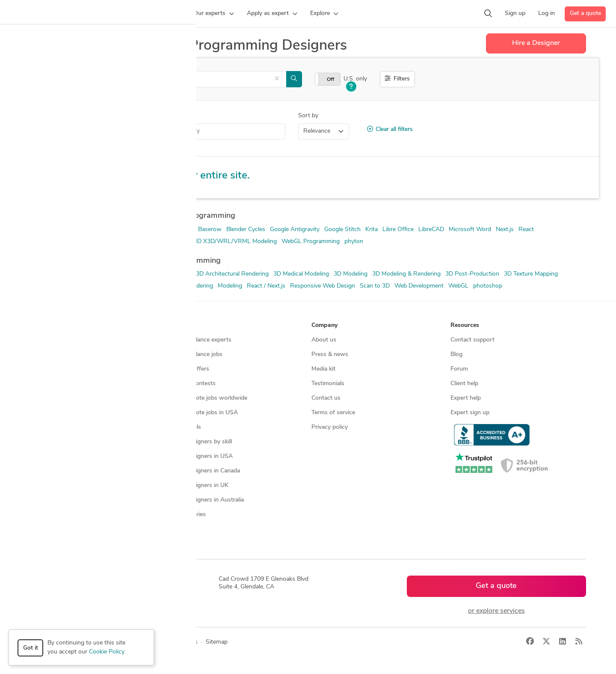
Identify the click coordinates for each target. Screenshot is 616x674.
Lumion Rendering (188, 286)
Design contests (55, 369)
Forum (459, 369)
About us (324, 340)
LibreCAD (431, 230)
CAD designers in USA (203, 456)
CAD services (52, 384)
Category (42, 116)
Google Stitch (342, 230)
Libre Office (398, 230)
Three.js (166, 242)
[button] (165, 14)
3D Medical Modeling (301, 274)
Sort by (308, 116)
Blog (456, 355)
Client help (464, 384)
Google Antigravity (295, 230)
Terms (190, 642)
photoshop (488, 286)
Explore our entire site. (197, 176)
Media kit (323, 369)
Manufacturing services (65, 427)
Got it (31, 648)
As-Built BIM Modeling (92, 286)
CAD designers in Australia (208, 500)
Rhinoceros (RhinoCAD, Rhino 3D (76, 242)
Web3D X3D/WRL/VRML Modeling (229, 242)
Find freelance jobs (197, 355)
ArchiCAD (44, 286)
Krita (372, 230)
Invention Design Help (77, 131)
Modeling (230, 286)
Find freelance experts (202, 340)
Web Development (419, 286)
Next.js (505, 230)
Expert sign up (470, 413)
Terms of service (333, 413)
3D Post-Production (472, 274)
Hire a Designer (536, 43)
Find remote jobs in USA (205, 413)
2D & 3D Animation (56, 274)
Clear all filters (390, 129)
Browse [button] (183, 325)
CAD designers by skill (202, 442)
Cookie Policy (107, 652)
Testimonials (328, 384)
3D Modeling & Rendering (406, 274)
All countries (189, 515)
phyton (354, 242)
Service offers (191, 369)
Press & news (330, 355)
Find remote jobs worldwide (210, 398)
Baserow (210, 230)
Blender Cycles (246, 230)
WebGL (458, 286)
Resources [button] (465, 325)
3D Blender (45, 230)
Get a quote (585, 13)
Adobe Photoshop (139, 230)
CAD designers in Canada (206, 471)
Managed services (58, 355)
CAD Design (143, 286)
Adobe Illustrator (87, 230)
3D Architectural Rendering (232, 274)
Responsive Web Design (323, 286)
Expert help (466, 398)
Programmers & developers (70, 413)
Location (139, 116)
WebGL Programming (311, 242)
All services (49, 442)
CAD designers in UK (200, 485)
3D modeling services (62, 398)
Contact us (326, 398)
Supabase (138, 242)
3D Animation (173, 274)
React (526, 230)
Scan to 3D (375, 286)
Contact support (472, 340)
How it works (52, 340)
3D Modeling (351, 274)
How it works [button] (53, 325)
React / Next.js (266, 286)
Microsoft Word (470, 230)
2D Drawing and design (118, 274)
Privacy (164, 642)
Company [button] (324, 325)
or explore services (496, 611)
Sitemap (183, 529)
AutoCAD (181, 230)
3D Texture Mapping (531, 274)
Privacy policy (330, 427)
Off (330, 80)
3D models (187, 427)
